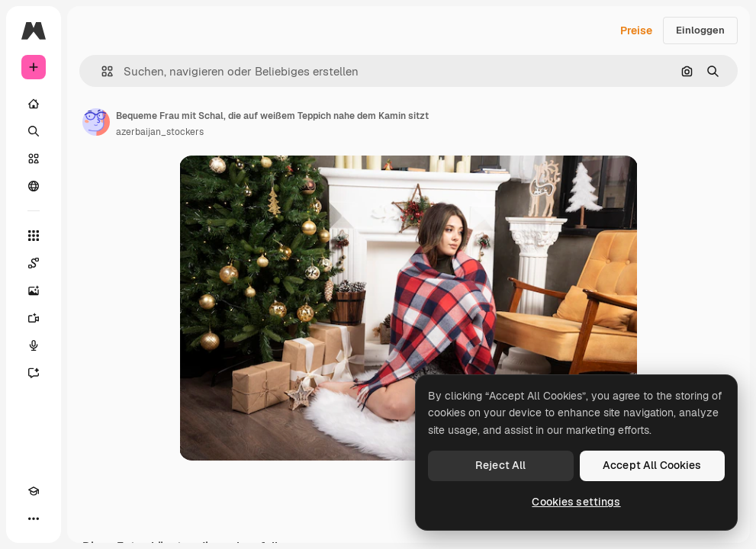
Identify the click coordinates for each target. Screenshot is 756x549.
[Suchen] (34, 131)
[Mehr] (34, 518)
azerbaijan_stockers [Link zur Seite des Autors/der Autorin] (160, 132)
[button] (101, 71)
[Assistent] (34, 373)
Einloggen (700, 30)
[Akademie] (34, 491)
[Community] (34, 186)
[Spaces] (34, 263)
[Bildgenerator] (34, 291)
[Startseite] (34, 104)
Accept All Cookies (652, 465)
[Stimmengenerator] (34, 345)
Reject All (500, 465)
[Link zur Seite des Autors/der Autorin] (96, 122)
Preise (636, 30)
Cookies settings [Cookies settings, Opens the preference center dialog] (576, 502)
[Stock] (34, 159)
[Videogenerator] (34, 318)
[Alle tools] (34, 236)
